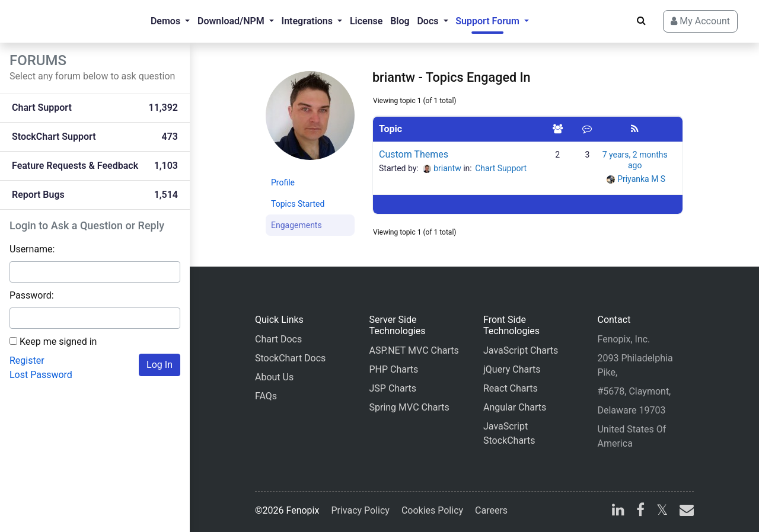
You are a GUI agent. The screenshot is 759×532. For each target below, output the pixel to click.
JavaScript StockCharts (509, 433)
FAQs (266, 396)
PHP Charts (393, 369)
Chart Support (501, 168)
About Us (274, 377)
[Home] (57, 21)
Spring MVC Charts (409, 407)
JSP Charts (393, 388)
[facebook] (640, 512)
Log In (160, 365)
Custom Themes (414, 154)
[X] (662, 512)
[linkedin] (618, 512)
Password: (32, 295)
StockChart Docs (290, 358)
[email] (684, 512)
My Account (700, 21)
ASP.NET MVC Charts (414, 350)
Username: (32, 249)
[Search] (641, 21)
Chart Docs (278, 339)
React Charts (511, 388)
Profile (283, 182)
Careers (491, 510)
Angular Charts (515, 407)
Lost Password (41, 375)
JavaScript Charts (521, 350)
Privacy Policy (360, 510)
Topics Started (298, 204)
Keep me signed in (58, 342)
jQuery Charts (512, 369)
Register (27, 360)
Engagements (296, 225)
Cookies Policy (432, 510)
